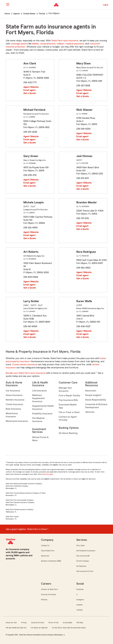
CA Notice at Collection (39, 628)
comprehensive (48, 44)
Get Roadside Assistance (86, 551)
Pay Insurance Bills (68, 400)
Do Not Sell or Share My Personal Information (69, 628)
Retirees (44, 600)
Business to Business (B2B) (51, 561)
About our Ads (11, 623)
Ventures (90, 412)
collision (60, 44)
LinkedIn (79, 605)
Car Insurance (13, 391)
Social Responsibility (96, 400)
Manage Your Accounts (65, 389)
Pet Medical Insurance (38, 420)
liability (35, 44)
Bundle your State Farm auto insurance (26, 373)
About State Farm (48, 551)
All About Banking (68, 433)
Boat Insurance (13, 409)
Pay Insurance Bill (83, 556)
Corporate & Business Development (96, 406)
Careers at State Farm (50, 589)
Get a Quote (30, 93)
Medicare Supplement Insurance (38, 398)
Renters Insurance (15, 400)
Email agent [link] (29, 90)
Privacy (24, 623)
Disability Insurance (42, 414)
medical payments (75, 44)
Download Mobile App (68, 406)
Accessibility (67, 623)
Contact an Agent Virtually (68, 418)
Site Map (80, 623)
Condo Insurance (14, 404)
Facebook (80, 589)
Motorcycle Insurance (17, 421)
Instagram (80, 600)
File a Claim (81, 545)
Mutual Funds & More (40, 439)
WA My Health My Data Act (16, 628)
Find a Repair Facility (69, 396)
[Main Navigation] (8, 4)
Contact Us (45, 545)
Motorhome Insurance (12, 415)
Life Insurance (39, 391)
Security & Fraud (38, 623)
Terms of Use (53, 623)
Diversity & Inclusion (49, 594)
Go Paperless (81, 566)
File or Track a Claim (69, 412)
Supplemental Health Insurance (43, 407)
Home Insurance (14, 395)
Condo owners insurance (25, 364)
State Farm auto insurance (65, 41)
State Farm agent (48, 474)
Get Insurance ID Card (85, 571)
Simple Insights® (94, 395)
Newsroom (91, 391)
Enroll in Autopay (83, 561)
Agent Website (31, 87)
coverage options (19, 44)
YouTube (79, 610)
